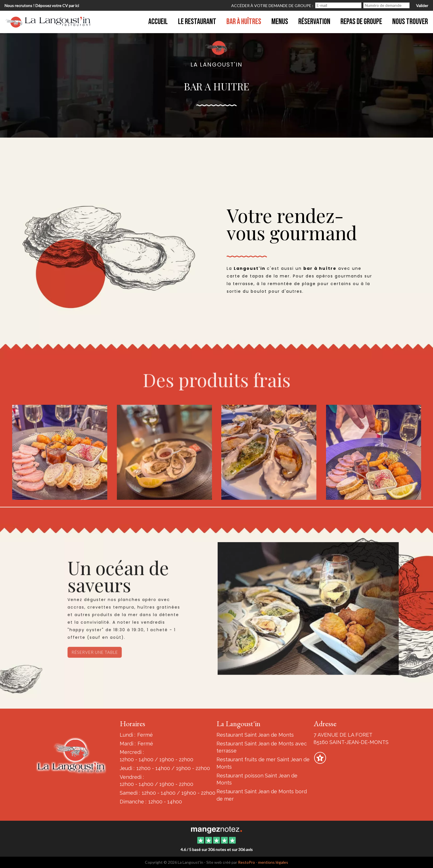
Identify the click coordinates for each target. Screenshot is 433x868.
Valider (422, 6)
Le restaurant (197, 22)
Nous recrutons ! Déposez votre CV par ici (42, 6)
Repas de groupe (361, 22)
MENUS (280, 22)
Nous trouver (410, 22)
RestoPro (246, 862)
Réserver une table (97, 653)
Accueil (158, 22)
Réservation (314, 22)
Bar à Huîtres (244, 22)
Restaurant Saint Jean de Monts (255, 735)
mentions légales (273, 862)
